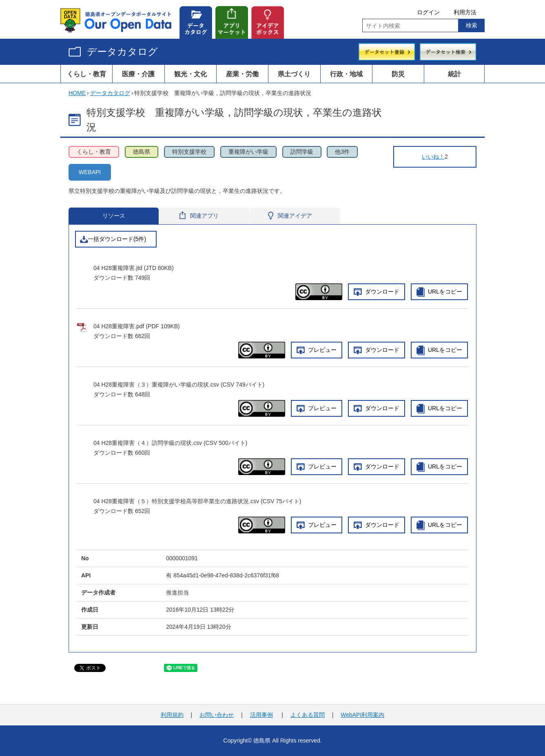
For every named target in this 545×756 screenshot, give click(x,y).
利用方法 (465, 12)
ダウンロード (382, 292)
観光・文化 (191, 74)
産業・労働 (242, 74)
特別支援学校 (189, 152)
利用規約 (172, 715)
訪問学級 (302, 152)
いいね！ (433, 157)
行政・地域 (346, 74)
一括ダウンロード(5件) (117, 239)
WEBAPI (90, 172)
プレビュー (322, 350)
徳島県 (142, 152)
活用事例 (261, 715)
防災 (398, 74)
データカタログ (122, 52)
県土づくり (294, 74)
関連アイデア (294, 216)
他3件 (342, 152)
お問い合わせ (217, 715)
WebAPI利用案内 (362, 715)
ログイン (428, 12)
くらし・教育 (86, 74)
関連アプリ (204, 216)
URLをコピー (445, 292)
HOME (77, 93)
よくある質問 (308, 715)
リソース (113, 216)
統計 (454, 74)
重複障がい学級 (248, 152)
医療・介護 (138, 74)
